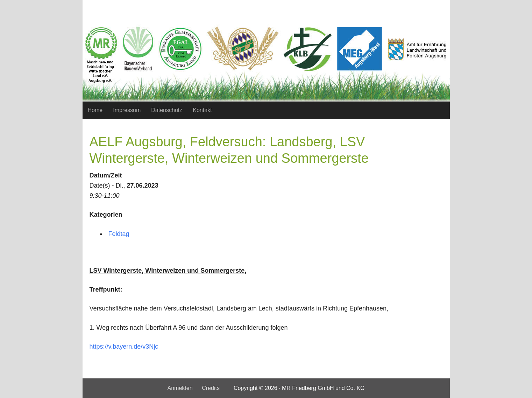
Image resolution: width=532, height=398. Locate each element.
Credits (211, 388)
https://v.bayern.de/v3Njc (124, 347)
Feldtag (119, 234)
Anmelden (180, 388)
